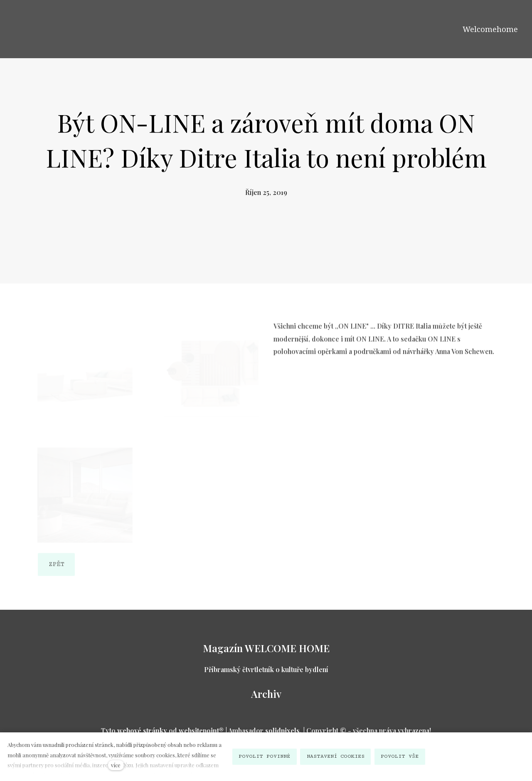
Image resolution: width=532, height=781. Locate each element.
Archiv (266, 694)
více (116, 765)
